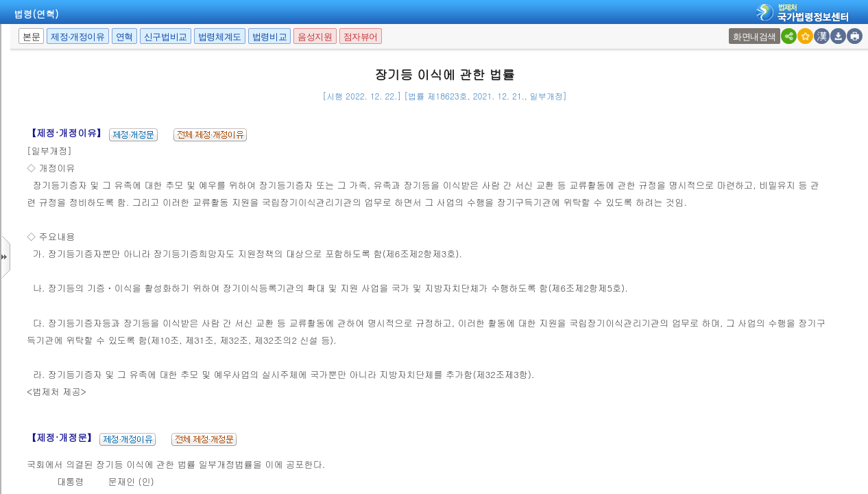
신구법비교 (166, 37)
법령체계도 (220, 37)
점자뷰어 (361, 37)
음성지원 (315, 37)
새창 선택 (733, 28)
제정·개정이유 (77, 37)
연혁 (124, 37)
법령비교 (269, 37)
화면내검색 (755, 37)
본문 (31, 37)
